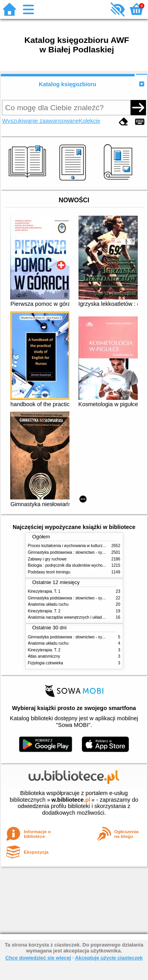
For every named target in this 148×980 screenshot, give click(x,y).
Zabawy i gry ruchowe (47, 559)
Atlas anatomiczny (44, 656)
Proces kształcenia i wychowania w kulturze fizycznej (75, 546)
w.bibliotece (71, 800)
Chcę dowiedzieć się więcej (38, 958)
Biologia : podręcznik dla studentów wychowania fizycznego (81, 565)
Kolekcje (90, 121)
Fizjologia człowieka (46, 663)
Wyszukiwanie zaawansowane (40, 121)
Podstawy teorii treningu (49, 572)
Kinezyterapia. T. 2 (44, 611)
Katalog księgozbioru (67, 84)
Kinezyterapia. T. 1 (44, 591)
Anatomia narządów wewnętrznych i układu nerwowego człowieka (86, 617)
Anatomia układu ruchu (48, 604)
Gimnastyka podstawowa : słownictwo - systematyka (74, 552)
